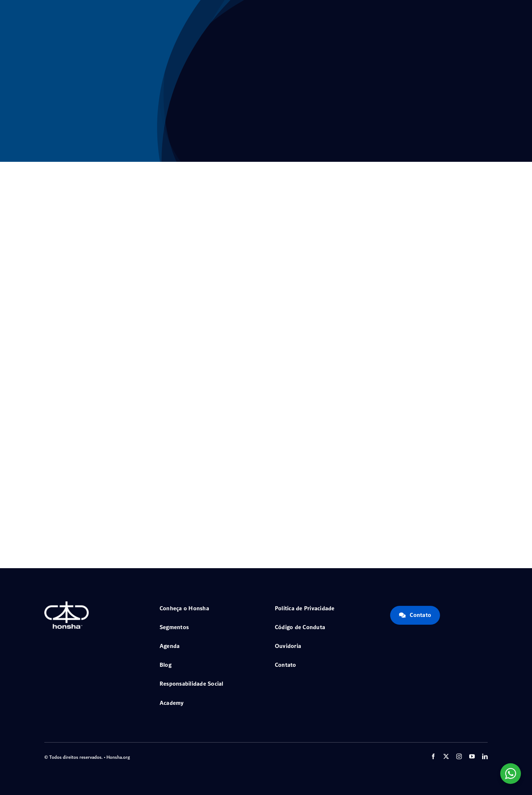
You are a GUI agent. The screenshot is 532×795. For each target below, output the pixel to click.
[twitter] (446, 756)
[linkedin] (485, 756)
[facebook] (433, 756)
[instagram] (459, 756)
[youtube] (472, 756)
